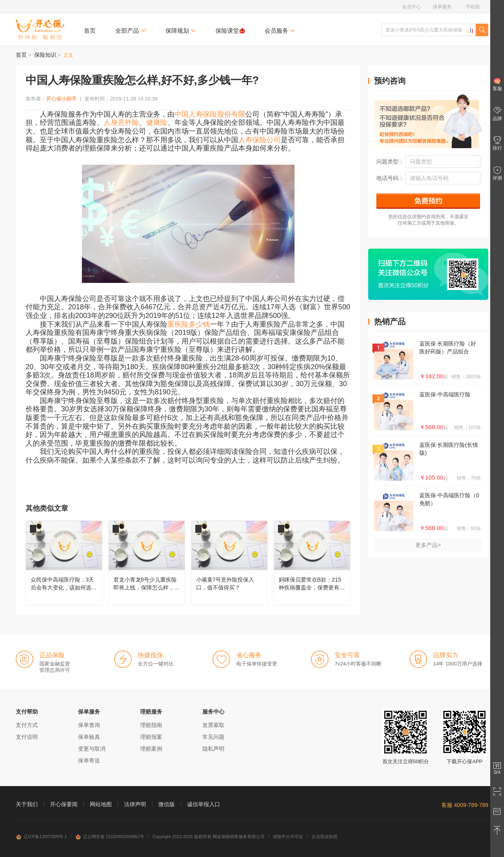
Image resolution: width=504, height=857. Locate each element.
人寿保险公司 (259, 140)
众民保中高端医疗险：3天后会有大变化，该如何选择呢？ (64, 563)
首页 (90, 31)
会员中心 (411, 7)
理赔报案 (151, 737)
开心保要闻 (64, 804)
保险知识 (45, 55)
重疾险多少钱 (189, 324)
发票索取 (213, 725)
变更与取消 (92, 749)
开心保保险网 (40, 30)
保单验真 (89, 737)
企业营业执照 (324, 837)
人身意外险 (121, 123)
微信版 (167, 804)
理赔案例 (151, 749)
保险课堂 (230, 31)
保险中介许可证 (288, 837)
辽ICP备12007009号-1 (41, 837)
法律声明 (135, 804)
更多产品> (428, 545)
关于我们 (27, 804)
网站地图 (101, 804)
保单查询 (89, 725)
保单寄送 (89, 760)
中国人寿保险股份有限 (210, 114)
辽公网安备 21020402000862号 (110, 837)
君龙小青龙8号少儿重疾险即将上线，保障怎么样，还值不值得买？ (147, 563)
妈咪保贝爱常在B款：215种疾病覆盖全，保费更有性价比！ (312, 563)
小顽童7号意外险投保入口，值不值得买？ (229, 563)
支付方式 (27, 725)
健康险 (157, 123)
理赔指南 (151, 725)
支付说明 (27, 737)
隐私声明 (213, 749)
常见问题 (213, 737)
